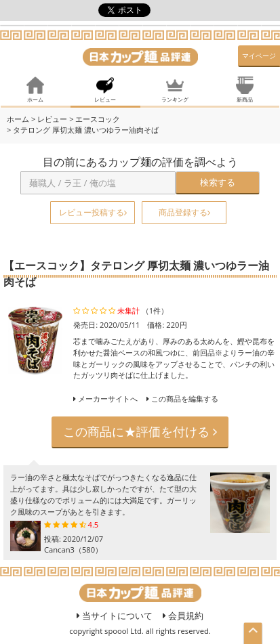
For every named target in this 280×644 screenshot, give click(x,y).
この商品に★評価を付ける (140, 431)
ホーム (18, 119)
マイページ (259, 56)
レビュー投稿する (93, 212)
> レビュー (49, 119)
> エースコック (95, 119)
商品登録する (184, 212)
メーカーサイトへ (108, 399)
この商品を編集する (182, 399)
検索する (218, 182)
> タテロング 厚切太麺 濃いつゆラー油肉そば (83, 130)
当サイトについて (115, 616)
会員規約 (183, 616)
